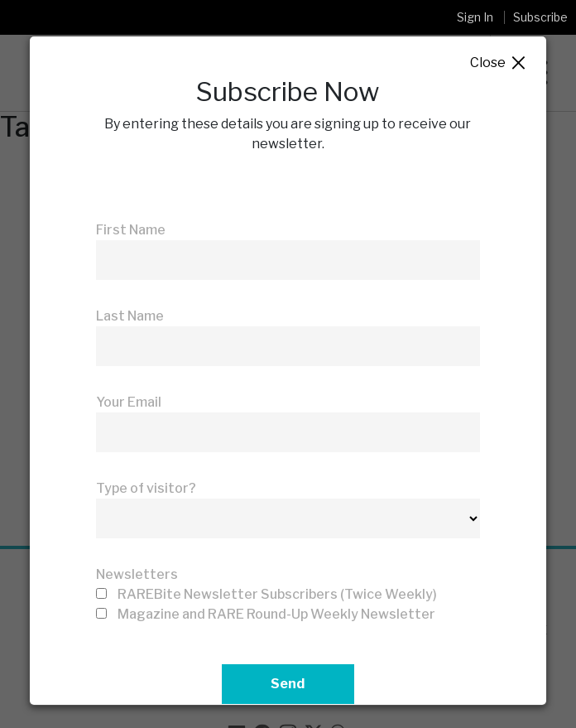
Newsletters (137, 574)
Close (499, 63)
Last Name (130, 316)
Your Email (129, 402)
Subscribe (540, 17)
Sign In (475, 17)
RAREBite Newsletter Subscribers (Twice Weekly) (277, 594)
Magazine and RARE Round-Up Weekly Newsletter (276, 614)
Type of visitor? (146, 488)
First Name (131, 230)
